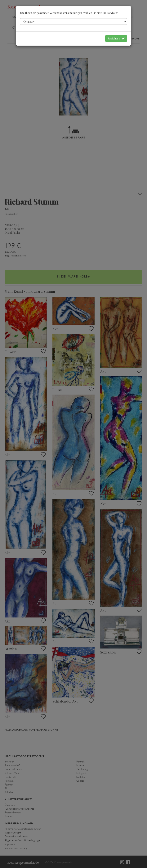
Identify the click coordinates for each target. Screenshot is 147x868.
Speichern (116, 38)
